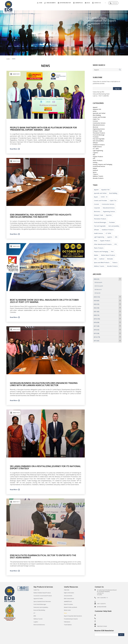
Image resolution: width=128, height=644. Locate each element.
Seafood (95, 170)
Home (8, 59)
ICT (34, 613)
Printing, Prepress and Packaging (102, 164)
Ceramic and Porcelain (99, 117)
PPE (94, 159)
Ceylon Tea (96, 119)
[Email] (106, 635)
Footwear (96, 137)
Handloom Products (99, 145)
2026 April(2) (97, 293)
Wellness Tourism (98, 176)
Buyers (96, 197)
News (96, 241)
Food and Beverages (100, 222)
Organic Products (98, 157)
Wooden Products (98, 178)
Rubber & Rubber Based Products (42, 593)
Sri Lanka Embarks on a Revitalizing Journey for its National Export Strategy (45, 467)
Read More (14, 149)
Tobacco (95, 174)
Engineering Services (99, 129)
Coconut (95, 121)
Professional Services (99, 166)
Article (95, 111)
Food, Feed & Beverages (40, 604)
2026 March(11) (98, 289)
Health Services (97, 147)
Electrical (95, 127)
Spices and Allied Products (102, 262)
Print (112, 252)
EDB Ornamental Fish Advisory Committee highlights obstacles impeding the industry (41, 216)
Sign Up (117, 89)
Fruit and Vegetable (99, 139)
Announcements (68, 596)
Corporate (97, 208)
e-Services (115, 3)
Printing (95, 162)
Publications (67, 622)
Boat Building (97, 115)
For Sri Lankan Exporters (92, 7)
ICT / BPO (96, 149)
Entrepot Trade (97, 131)
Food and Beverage (99, 135)
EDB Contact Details (69, 599)
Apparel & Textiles (38, 599)
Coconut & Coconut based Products (43, 596)
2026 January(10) (98, 282)
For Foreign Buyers (72, 7)
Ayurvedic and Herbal (99, 113)
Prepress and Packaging (101, 252)
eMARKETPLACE (68, 602)
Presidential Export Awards (71, 619)
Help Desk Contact (102, 626)
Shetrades (110, 259)
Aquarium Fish (97, 109)
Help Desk (67, 590)
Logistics (95, 153)
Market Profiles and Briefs (70, 607)
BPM (35, 616)
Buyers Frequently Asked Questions (73, 616)
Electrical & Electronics (39, 625)
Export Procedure (68, 604)
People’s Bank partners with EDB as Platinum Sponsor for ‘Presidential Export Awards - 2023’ (43, 129)
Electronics (97, 211)
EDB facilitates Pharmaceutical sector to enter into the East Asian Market (43, 556)
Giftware (95, 143)
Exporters (109, 215)
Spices (95, 172)
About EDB (109, 7)
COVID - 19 (104, 197)
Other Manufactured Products (103, 244)
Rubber (95, 168)
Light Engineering (98, 151)
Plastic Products (98, 160)
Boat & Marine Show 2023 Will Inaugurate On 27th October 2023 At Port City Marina (44, 301)
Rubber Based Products (108, 255)
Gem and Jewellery (98, 141)
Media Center (67, 610)
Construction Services (99, 123)
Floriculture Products (99, 133)
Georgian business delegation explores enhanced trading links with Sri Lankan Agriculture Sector (44, 384)
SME (95, 259)
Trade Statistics (68, 625)
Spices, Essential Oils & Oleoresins (42, 602)
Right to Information (69, 593)
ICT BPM (108, 233)
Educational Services (99, 125)
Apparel (95, 107)
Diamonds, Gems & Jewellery (41, 607)
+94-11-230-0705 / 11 (102, 598)
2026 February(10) (99, 286)
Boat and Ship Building (39, 610)
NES (94, 155)
